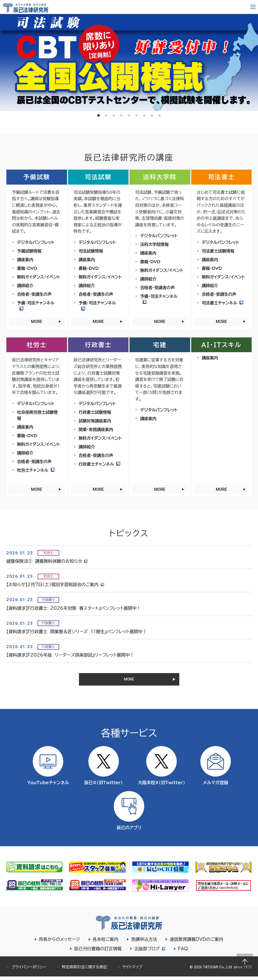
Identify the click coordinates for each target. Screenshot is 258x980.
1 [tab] (99, 115)
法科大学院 (160, 177)
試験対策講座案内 (95, 421)
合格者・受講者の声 (157, 288)
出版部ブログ (150, 952)
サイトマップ (132, 970)
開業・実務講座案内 (96, 429)
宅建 (160, 345)
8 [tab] (152, 115)
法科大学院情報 (154, 244)
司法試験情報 (91, 251)
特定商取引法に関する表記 (84, 970)
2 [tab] (106, 115)
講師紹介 (25, 286)
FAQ (183, 952)
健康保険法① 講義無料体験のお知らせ (47, 561)
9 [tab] (159, 115)
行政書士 (98, 345)
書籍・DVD (27, 268)
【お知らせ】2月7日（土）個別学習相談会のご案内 (56, 584)
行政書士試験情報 (95, 412)
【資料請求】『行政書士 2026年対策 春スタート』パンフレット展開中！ (74, 608)
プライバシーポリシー (29, 970)
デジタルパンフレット (36, 242)
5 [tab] (129, 115)
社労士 (37, 345)
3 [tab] (114, 115)
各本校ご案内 (106, 943)
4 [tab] (121, 115)
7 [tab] (144, 115)
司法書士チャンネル (223, 303)
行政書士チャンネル (100, 464)
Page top (245, 962)
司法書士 (221, 177)
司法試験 (98, 177)
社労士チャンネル (36, 470)
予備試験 (37, 177)
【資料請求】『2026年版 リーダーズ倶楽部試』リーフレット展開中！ (70, 655)
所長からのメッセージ (59, 943)
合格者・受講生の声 (34, 294)
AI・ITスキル (221, 345)
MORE (37, 322)
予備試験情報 (29, 251)
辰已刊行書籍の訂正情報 (97, 952)
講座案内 (25, 260)
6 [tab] (137, 115)
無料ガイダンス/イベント (39, 277)
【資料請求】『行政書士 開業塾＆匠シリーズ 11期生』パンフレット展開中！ (77, 632)
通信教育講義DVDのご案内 (196, 943)
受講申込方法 (144, 943)
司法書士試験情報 (218, 251)
